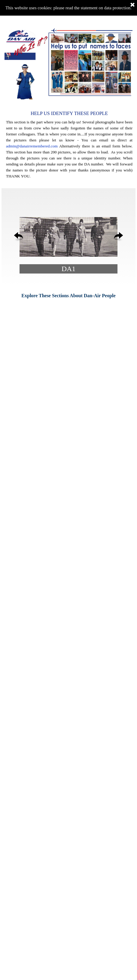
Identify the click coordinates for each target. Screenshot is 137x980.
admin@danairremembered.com (32, 146)
